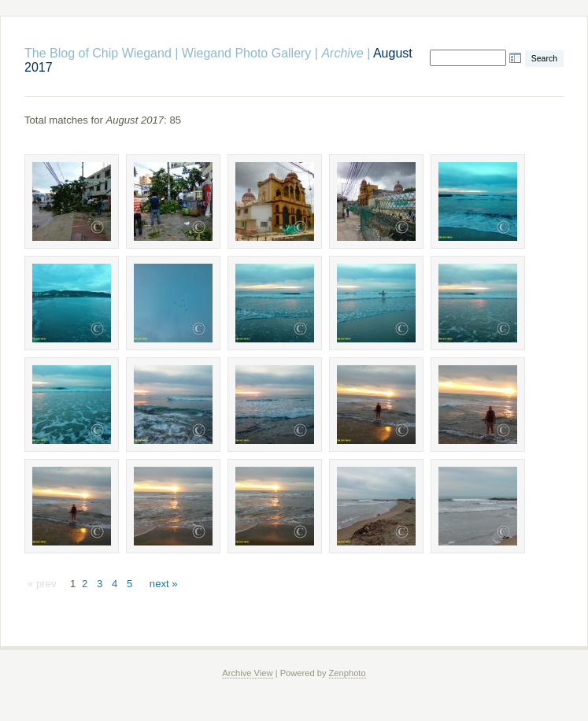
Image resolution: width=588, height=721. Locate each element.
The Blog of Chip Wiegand (98, 53)
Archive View (247, 673)
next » (164, 584)
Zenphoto (348, 673)
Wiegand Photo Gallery (247, 53)
